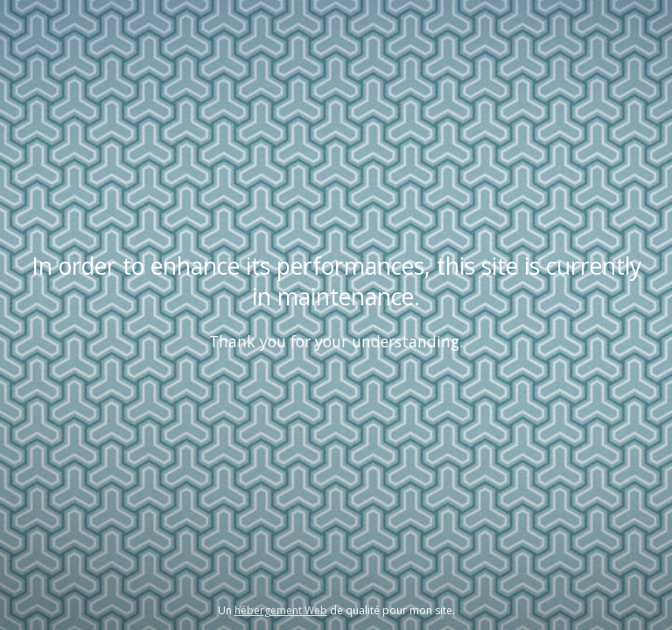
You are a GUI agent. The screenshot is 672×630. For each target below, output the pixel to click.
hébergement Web (281, 610)
